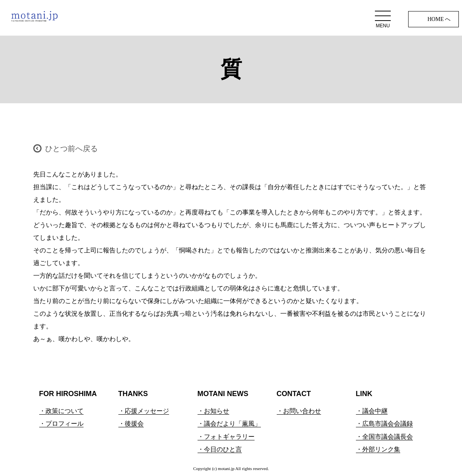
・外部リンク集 (378, 449)
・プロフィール (61, 424)
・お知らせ (213, 411)
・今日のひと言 (220, 449)
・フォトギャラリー (226, 437)
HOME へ (439, 19)
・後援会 (131, 424)
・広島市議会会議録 (384, 424)
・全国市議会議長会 (384, 437)
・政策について (61, 411)
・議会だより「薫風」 (229, 424)
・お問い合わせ (299, 411)
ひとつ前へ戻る (71, 149)
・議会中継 (372, 411)
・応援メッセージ (144, 411)
